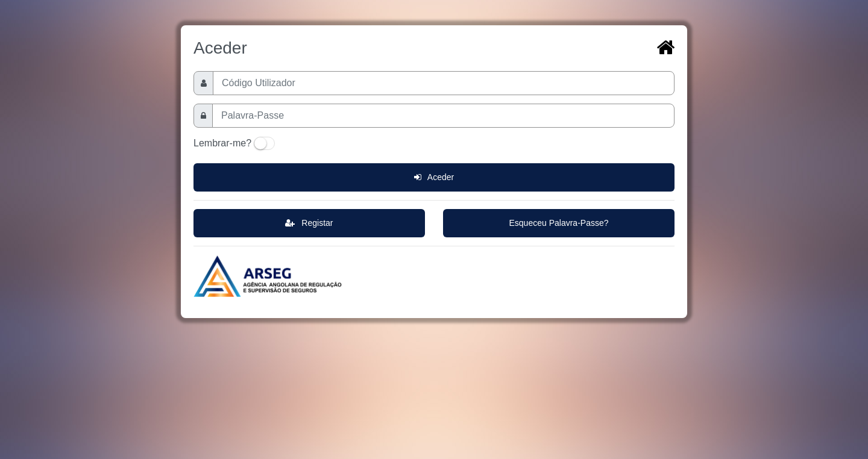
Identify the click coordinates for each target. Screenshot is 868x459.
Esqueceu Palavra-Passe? (559, 223)
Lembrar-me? (222, 143)
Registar (309, 223)
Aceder (434, 177)
